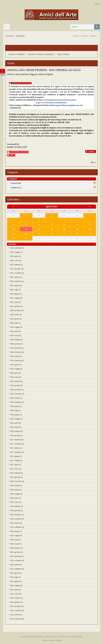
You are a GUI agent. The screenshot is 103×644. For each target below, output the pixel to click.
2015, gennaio (16, 552)
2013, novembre (17, 611)
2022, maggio (16, 252)
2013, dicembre (17, 606)
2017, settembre (17, 452)
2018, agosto (16, 406)
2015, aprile (15, 540)
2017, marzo (16, 469)
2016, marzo (16, 502)
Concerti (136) (16, 183)
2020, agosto (16, 319)
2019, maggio (16, 369)
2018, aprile (15, 423)
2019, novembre (17, 352)
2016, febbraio (16, 506)
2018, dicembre (17, 390)
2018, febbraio (16, 431)
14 (77, 225)
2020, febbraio (16, 340)
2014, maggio (16, 586)
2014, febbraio (16, 598)
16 (13, 229)
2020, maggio (16, 327)
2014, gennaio (16, 602)
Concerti (24, 152)
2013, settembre (17, 619)
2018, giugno (16, 415)
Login (97, 4)
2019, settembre (17, 361)
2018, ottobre (16, 398)
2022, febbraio (16, 265)
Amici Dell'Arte (25, 83)
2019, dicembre (17, 348)
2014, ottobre (16, 565)
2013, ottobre (16, 615)
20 (64, 229)
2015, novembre (17, 519)
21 (77, 229)
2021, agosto (16, 286)
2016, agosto (16, 490)
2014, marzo (16, 594)
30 (13, 238)
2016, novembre (17, 481)
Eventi (75, 36)
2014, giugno (16, 581)
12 (52, 225)
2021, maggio (16, 298)
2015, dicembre (17, 515)
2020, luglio (15, 323)
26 (52, 234)
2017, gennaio (16, 477)
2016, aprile (15, 498)
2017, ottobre (16, 448)
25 (39, 234)
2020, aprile (15, 331)
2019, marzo (16, 377)
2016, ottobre (16, 486)
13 (64, 225)
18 (39, 229)
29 (52, 215)
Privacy (45, 640)
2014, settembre (17, 569)
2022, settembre (17, 248)
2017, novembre (17, 444)
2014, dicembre (17, 556)
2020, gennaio (16, 344)
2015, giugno (16, 531)
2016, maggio (16, 494)
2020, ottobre (16, 315)
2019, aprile (15, 373)
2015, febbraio (16, 548)
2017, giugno (16, 456)
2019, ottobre (16, 356)
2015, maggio (16, 536)
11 (39, 225)
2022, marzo (16, 261)
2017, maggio (16, 461)
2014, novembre (17, 561)
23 (13, 234)
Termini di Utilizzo (56, 640)
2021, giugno (16, 294)
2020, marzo (16, 336)
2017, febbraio (16, 473)
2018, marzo (16, 427)
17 (26, 229)
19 (52, 229)
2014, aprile (15, 590)
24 (26, 234)
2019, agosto (16, 365)
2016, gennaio (16, 511)
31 (26, 238)
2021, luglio (15, 290)
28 (77, 234)
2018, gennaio (16, 436)
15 (90, 225)
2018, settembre (17, 402)
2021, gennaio (16, 306)
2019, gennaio (16, 386)
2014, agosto (16, 573)
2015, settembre (17, 527)
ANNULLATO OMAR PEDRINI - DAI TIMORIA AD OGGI (44, 70)
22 (90, 229)
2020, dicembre (17, 311)
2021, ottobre (16, 277)
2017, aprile (15, 465)
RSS (93, 162)
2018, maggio (16, 419)
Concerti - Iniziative (89, 36)
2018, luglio (15, 411)
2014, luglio (15, 577)
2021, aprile (15, 302)
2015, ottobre (16, 523)
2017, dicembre (17, 440)
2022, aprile (15, 256)
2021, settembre (17, 281)
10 (26, 225)
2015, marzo (16, 544)
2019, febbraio (16, 381)
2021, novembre (17, 273)
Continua (91, 151)
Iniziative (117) (16, 188)
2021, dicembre (17, 269)
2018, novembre (17, 394)
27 (26, 215)
